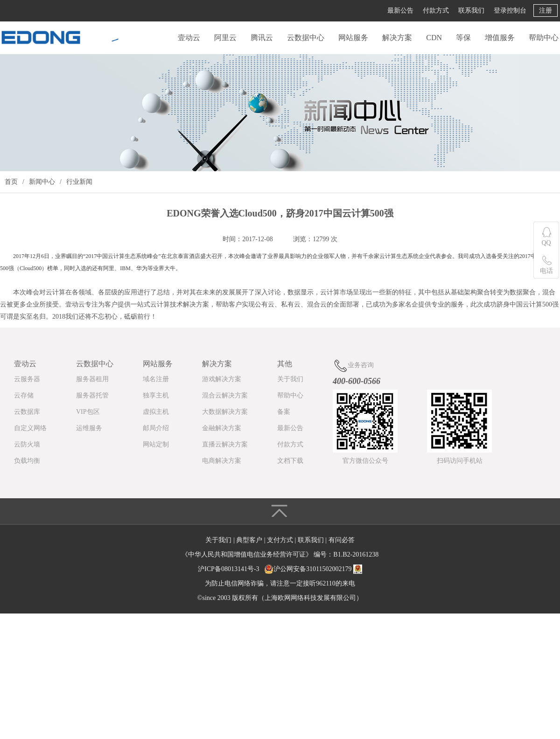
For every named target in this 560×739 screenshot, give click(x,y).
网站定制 (156, 444)
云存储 (24, 395)
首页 (11, 182)
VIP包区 (88, 412)
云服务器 (27, 379)
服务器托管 (92, 395)
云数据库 (27, 412)
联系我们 (471, 10)
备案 (284, 412)
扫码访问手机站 (460, 461)
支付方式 (281, 540)
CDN (434, 38)
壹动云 (189, 38)
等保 (463, 38)
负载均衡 (27, 461)
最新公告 (400, 10)
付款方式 (436, 10)
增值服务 (500, 38)
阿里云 (225, 38)
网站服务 (353, 38)
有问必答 (342, 540)
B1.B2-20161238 (356, 554)
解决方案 (397, 38)
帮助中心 (544, 38)
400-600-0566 (357, 381)
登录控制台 (510, 10)
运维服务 (89, 428)
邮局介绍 (156, 428)
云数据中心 (306, 38)
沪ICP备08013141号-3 (228, 569)
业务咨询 (353, 366)
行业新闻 (79, 182)
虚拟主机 (156, 412)
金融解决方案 (222, 428)
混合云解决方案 (225, 395)
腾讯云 (262, 38)
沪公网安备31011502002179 (312, 569)
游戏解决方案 (222, 379)
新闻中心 (42, 182)
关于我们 (290, 379)
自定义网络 (30, 428)
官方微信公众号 (365, 461)
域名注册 (156, 379)
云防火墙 (27, 444)
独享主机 (156, 395)
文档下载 (290, 461)
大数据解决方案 (225, 412)
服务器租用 (92, 379)
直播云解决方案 (225, 444)
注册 (546, 10)
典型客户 (250, 540)
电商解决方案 (222, 461)
